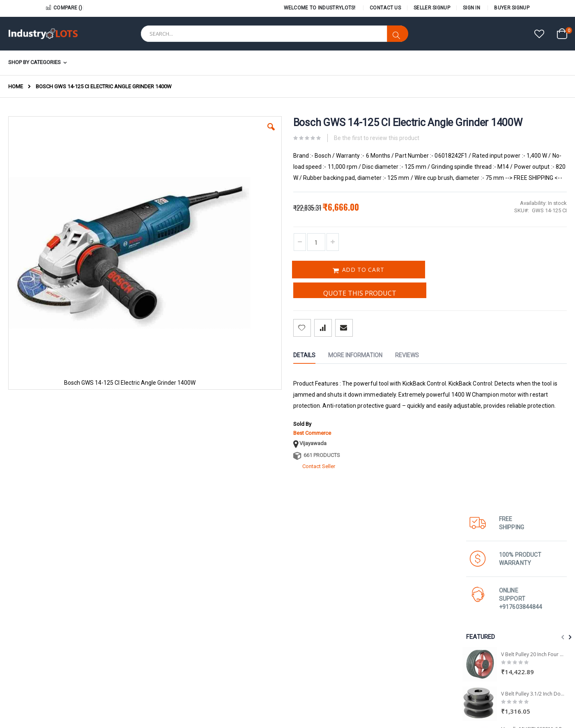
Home (16, 86)
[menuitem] (40, 63)
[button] (539, 34)
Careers (383, 649)
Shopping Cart (473, 649)
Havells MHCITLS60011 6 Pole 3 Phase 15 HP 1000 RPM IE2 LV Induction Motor (534, 340)
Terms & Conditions (479, 659)
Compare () (64, 8)
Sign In (471, 8)
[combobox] (274, 34)
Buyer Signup (512, 8)
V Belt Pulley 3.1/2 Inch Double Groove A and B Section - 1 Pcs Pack (534, 305)
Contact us (386, 640)
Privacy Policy (390, 668)
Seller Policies (308, 630)
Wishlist (465, 640)
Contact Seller (262, 499)
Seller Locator (308, 649)
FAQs (462, 668)
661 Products (265, 488)
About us (385, 630)
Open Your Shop (311, 640)
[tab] (253, 378)
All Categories (390, 659)
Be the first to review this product (320, 148)
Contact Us (385, 8)
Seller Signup (432, 8)
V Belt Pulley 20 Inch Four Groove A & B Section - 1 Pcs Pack (534, 265)
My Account (470, 630)
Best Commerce (255, 465)
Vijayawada (256, 476)
